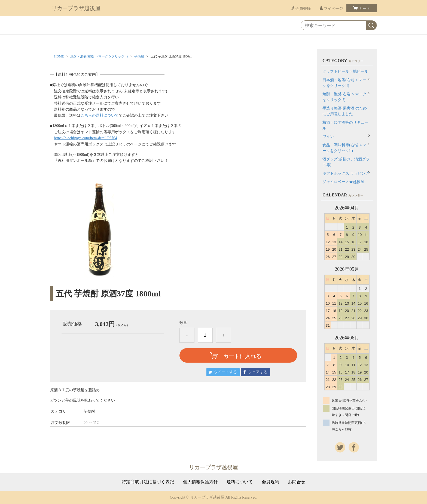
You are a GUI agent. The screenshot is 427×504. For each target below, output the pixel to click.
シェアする (258, 372)
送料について (240, 482)
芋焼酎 (139, 56)
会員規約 (270, 482)
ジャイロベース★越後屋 (343, 182)
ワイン (328, 137)
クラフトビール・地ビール (345, 72)
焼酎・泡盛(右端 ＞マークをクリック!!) (99, 56)
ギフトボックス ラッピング (346, 173)
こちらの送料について (100, 115)
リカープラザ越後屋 (76, 8)
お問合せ (297, 482)
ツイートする (225, 372)
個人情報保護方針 (200, 482)
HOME (59, 56)
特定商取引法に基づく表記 (148, 482)
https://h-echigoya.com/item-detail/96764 (86, 138)
